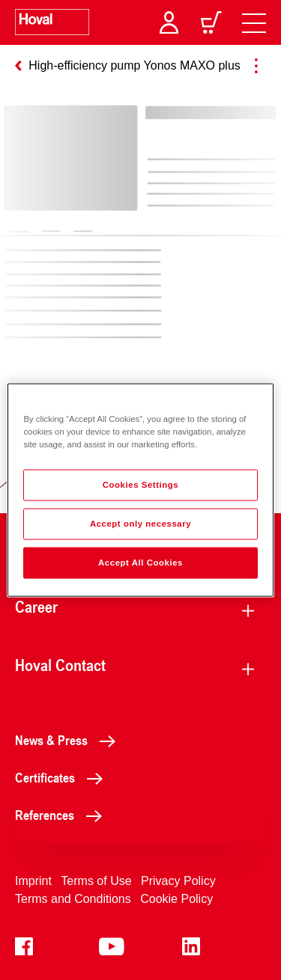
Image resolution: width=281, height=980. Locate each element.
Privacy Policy (178, 881)
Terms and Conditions (73, 899)
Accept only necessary (140, 524)
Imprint (33, 881)
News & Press (69, 740)
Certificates (63, 777)
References (63, 815)
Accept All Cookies (140, 563)
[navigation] (254, 22)
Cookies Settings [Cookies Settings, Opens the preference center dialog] (140, 485)
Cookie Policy (176, 899)
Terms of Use (96, 881)
